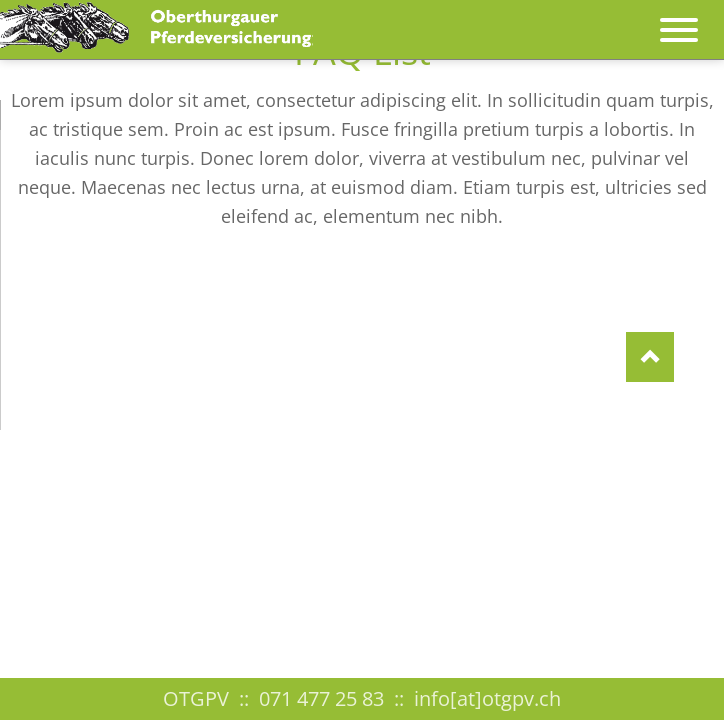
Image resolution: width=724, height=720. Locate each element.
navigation (679, 20)
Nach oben (650, 357)
